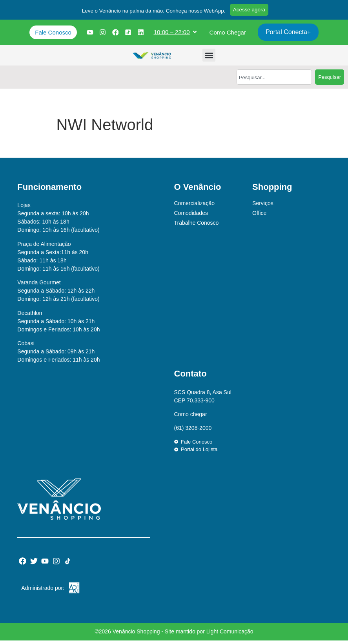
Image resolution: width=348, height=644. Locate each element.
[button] (149, 13)
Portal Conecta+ (290, 35)
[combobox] (274, 81)
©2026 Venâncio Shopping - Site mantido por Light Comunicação (174, 635)
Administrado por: (43, 591)
